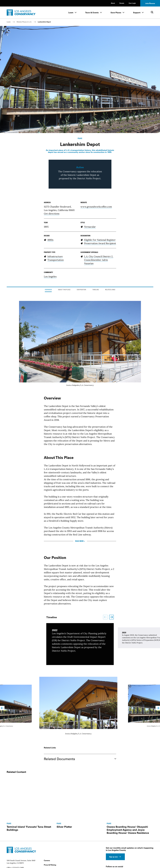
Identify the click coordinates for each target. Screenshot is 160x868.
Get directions (52, 270)
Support (137, 13)
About (113, 3)
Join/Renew (150, 3)
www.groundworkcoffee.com (96, 263)
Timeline (96, 346)
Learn (71, 13)
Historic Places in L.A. (24, 22)
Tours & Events (92, 13)
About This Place (64, 346)
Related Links (110, 346)
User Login (132, 3)
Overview (48, 346)
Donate (122, 3)
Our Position (81, 346)
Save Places (116, 13)
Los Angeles (50, 333)
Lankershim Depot (44, 22)
